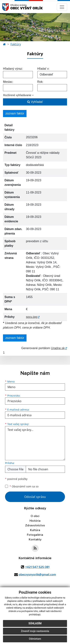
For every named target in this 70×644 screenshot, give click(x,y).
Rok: (40, 82)
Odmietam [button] (35, 639)
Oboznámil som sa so (24, 486)
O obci (35, 516)
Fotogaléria (35, 535)
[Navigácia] (62, 7)
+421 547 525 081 (37, 567)
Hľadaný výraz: (13, 69)
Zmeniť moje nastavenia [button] (35, 631)
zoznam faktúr (15, 113)
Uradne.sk (58, 348)
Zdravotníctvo (35, 525)
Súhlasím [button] (35, 623)
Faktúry (16, 44)
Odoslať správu (35, 497)
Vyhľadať (35, 102)
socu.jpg (32, 317)
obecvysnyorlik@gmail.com (37, 575)
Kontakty (35, 539)
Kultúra (35, 530)
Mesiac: (8, 82)
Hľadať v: (43, 69)
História (35, 521)
